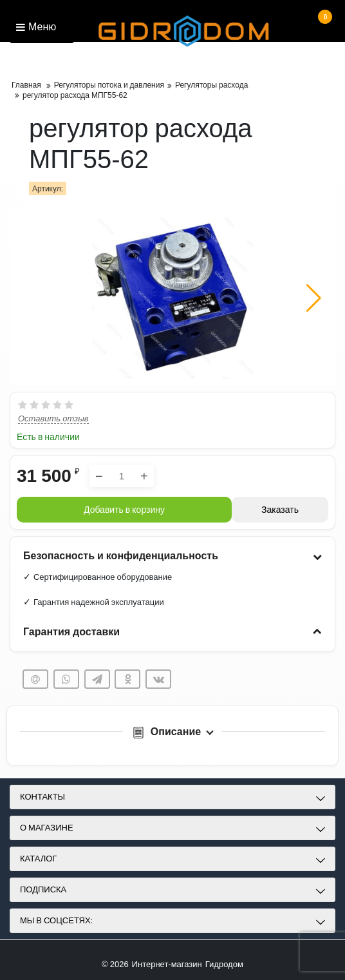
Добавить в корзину (124, 510)
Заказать (280, 510)
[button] (314, 298)
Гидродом (224, 964)
